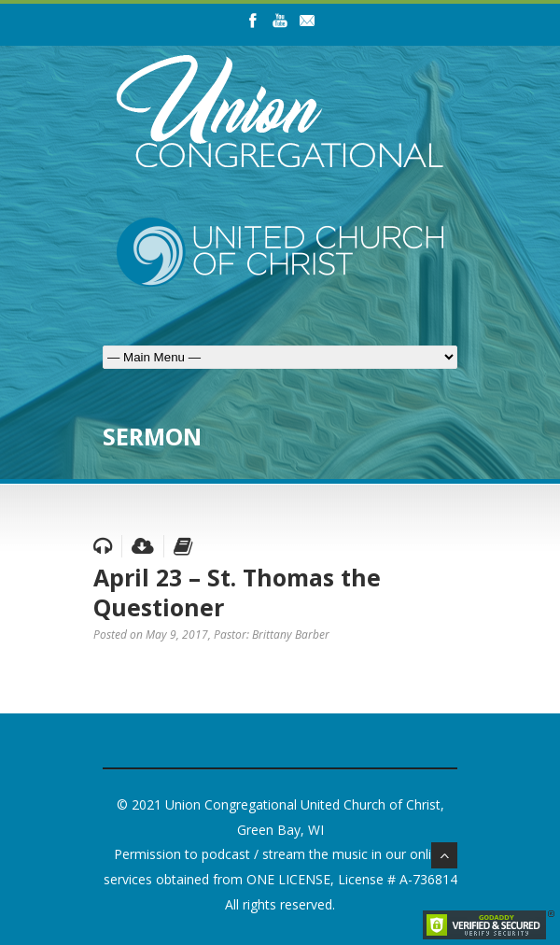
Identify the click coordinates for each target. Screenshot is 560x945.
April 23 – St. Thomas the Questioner (237, 592)
